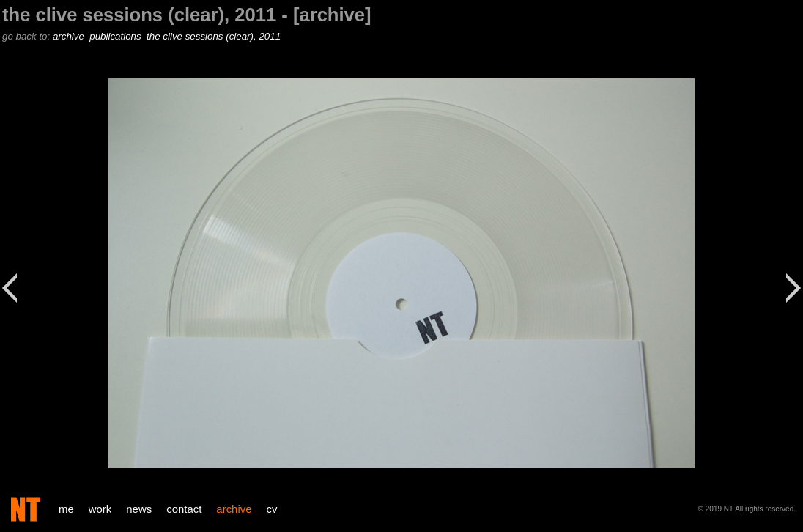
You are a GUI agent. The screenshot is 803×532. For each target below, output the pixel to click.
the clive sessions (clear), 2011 (215, 36)
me (66, 509)
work (100, 509)
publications (116, 36)
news (139, 509)
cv (272, 509)
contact (184, 509)
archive (70, 36)
